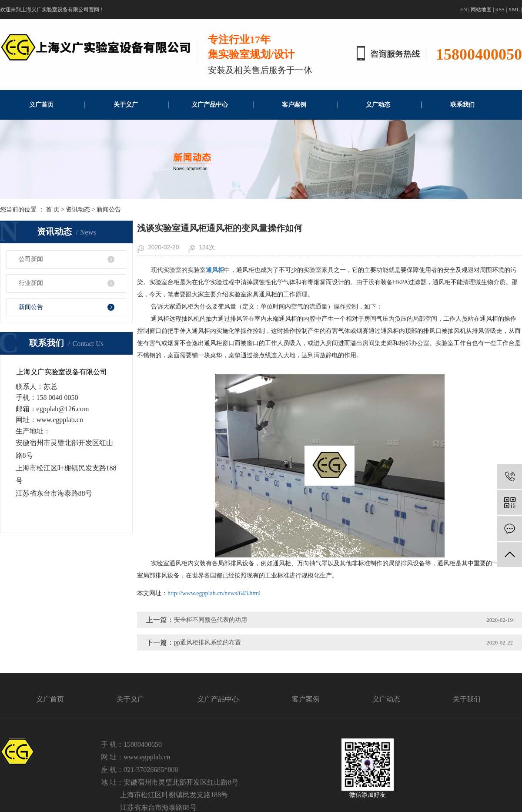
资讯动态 (78, 210)
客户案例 (294, 105)
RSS (500, 10)
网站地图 (481, 10)
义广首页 (41, 105)
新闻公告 (109, 210)
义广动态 (378, 105)
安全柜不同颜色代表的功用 (211, 620)
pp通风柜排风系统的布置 (207, 643)
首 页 (53, 210)
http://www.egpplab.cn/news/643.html (214, 593)
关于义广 (126, 105)
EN (464, 10)
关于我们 (467, 699)
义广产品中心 (210, 105)
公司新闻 (31, 259)
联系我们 (462, 105)
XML (514, 10)
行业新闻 (31, 283)
